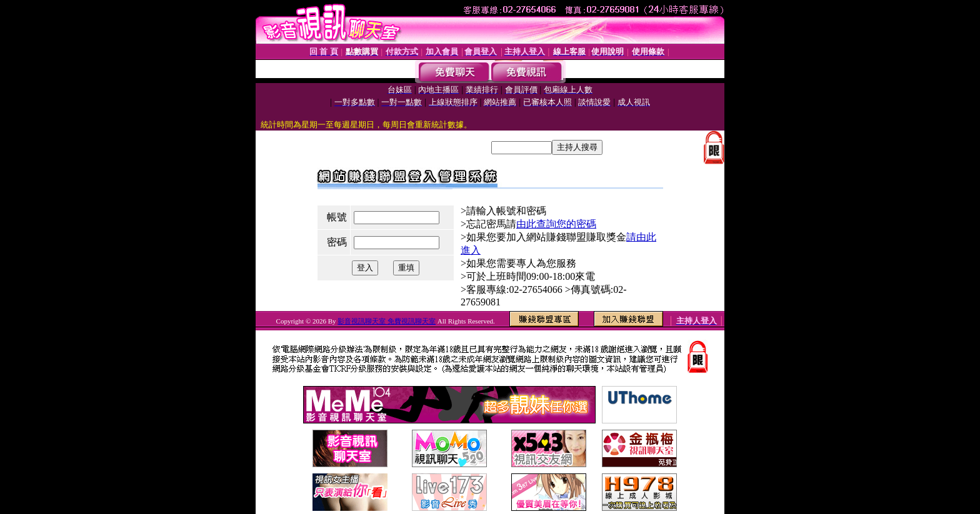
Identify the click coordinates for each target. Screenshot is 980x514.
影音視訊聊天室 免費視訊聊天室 (387, 321)
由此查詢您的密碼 (556, 224)
